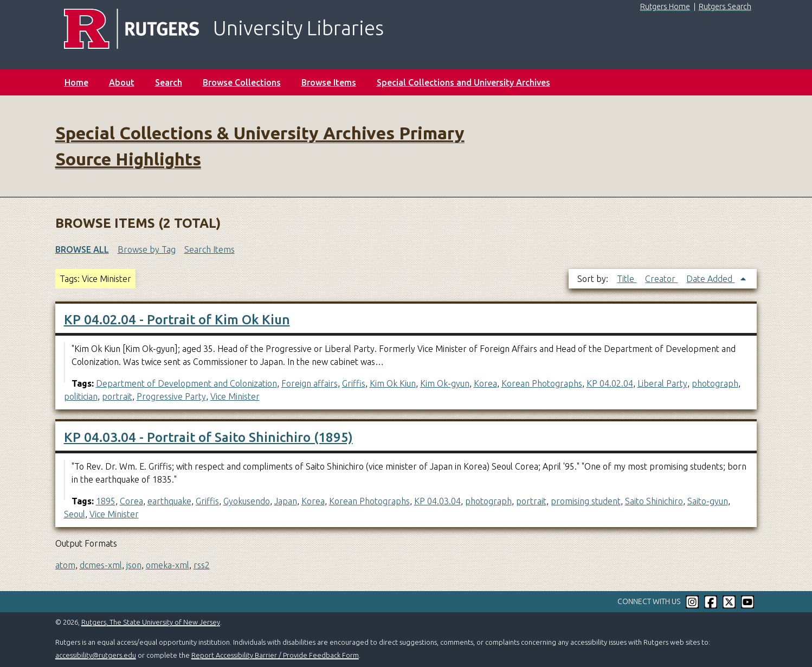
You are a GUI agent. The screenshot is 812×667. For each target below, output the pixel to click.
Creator (661, 279)
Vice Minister (235, 396)
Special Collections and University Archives (463, 82)
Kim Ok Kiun (393, 383)
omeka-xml (167, 565)
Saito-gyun (708, 501)
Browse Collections (242, 82)
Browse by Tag (147, 249)
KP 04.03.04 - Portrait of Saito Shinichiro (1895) (208, 437)
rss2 (202, 565)
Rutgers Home (665, 7)
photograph (715, 383)
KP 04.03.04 (437, 501)
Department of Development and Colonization (186, 383)
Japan (286, 501)
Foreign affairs (310, 383)
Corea (131, 501)
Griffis (354, 383)
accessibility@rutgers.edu (96, 655)
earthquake (169, 501)
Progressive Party (171, 396)
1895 (106, 501)
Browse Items (329, 82)
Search (169, 82)
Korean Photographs (542, 383)
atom (65, 565)
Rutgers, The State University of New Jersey (151, 622)
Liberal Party (662, 383)
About (122, 82)
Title (627, 279)
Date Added (710, 279)
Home (76, 82)
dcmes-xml (101, 565)
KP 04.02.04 (610, 383)
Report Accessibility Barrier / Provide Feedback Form (275, 655)
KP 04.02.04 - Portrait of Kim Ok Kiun (177, 320)
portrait (117, 396)
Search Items (210, 249)
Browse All (82, 249)
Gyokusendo (247, 501)
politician (81, 396)
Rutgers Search (725, 7)
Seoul (75, 514)
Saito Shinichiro (654, 501)
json (134, 565)
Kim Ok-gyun (445, 383)
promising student (586, 501)
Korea (485, 383)
